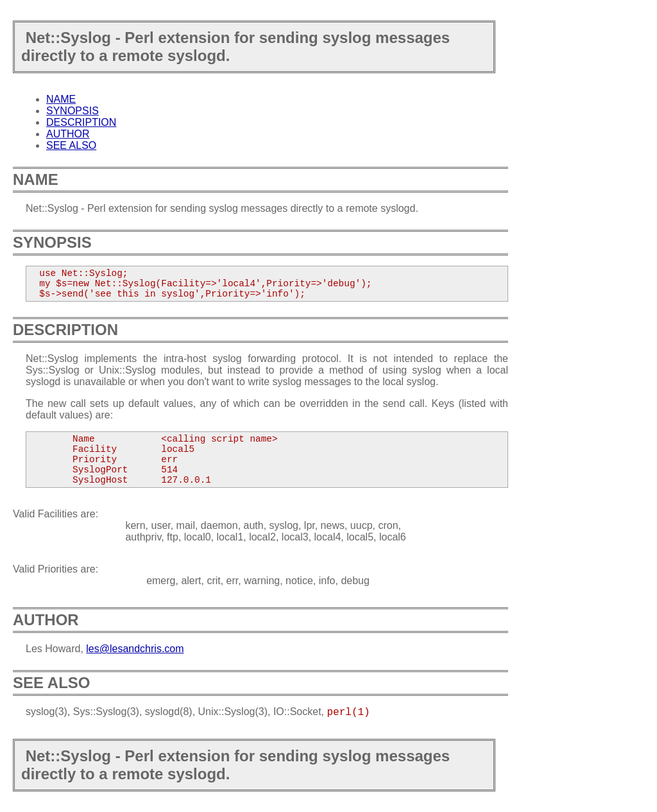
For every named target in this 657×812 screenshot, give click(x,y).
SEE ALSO (71, 145)
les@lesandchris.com (135, 649)
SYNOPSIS (73, 111)
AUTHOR (68, 134)
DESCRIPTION (81, 122)
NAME (61, 99)
